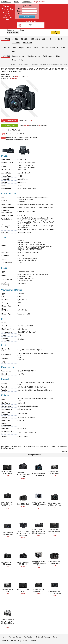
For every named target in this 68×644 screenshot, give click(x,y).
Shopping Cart (31, 21)
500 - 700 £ (16, 43)
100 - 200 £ (35, 39)
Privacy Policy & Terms (19, 641)
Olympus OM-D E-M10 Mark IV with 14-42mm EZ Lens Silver (7, 622)
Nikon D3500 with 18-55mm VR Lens (54, 504)
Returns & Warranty (43, 637)
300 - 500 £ (58, 39)
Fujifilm (22, 48)
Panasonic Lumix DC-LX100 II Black (54, 593)
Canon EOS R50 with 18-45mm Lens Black (23, 475)
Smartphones (6, 2)
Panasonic (54, 48)
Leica (29, 48)
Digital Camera (40, 2)
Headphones (27, 2)
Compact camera (18, 56)
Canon (14, 48)
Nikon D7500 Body (23, 504)
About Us (5, 641)
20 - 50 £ (15, 39)
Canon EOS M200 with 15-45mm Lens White (39, 504)
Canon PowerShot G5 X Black (23, 563)
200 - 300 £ (47, 39)
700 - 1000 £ (27, 43)
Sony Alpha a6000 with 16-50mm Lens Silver (39, 563)
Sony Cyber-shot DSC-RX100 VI (7, 534)
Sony (14, 51)
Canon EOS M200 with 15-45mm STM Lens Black (23, 534)
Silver (14, 60)
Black (58, 56)
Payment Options (15, 637)
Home (4, 637)
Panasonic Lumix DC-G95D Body (54, 563)
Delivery (55, 637)
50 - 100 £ (25, 39)
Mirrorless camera (34, 56)
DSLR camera (48, 56)
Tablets (17, 2)
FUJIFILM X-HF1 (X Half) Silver (54, 472)
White (21, 60)
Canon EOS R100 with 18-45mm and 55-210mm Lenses (39, 531)
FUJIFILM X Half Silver (7, 590)
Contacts (33, 641)
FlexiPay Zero (29, 637)
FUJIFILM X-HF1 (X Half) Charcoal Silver (54, 532)
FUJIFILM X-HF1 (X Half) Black (7, 473)
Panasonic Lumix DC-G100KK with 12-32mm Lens (7, 504)
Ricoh (63, 48)
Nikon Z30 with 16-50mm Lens (7, 563)
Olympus (44, 48)
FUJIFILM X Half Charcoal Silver (39, 590)
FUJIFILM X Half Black (23, 591)
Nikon (36, 48)
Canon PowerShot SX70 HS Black (39, 475)
